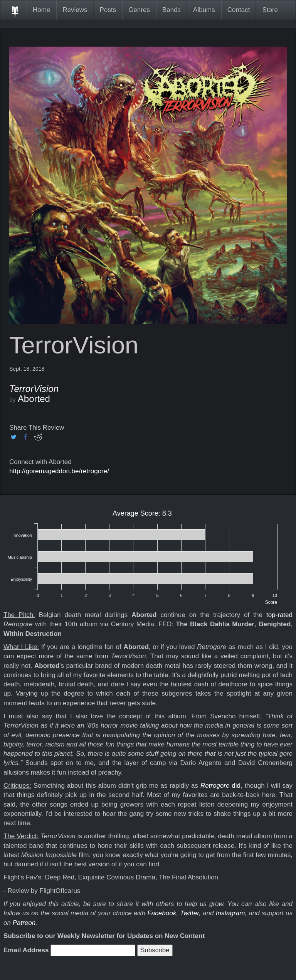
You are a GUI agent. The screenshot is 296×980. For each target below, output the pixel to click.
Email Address (26, 950)
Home (41, 10)
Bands (172, 10)
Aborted (34, 399)
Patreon (24, 923)
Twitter (189, 913)
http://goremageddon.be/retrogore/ (59, 471)
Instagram (230, 913)
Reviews (75, 10)
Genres (139, 10)
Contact (239, 10)
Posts (108, 10)
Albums (204, 10)
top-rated (279, 615)
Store (270, 10)
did (220, 786)
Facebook (162, 913)
